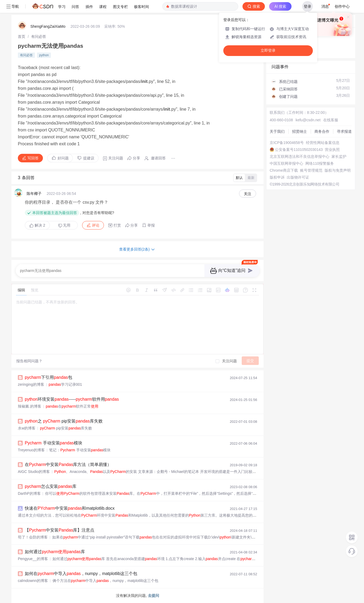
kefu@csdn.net (308, 120)
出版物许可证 (298, 177)
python (44, 55)
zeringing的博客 (31, 384)
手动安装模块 (54, 443)
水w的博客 (27, 428)
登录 (308, 6)
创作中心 (342, 6)
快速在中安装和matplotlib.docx (70, 508)
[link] (22, 37)
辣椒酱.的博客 (30, 406)
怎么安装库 (51, 486)
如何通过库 (55, 552)
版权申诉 (277, 177)
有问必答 (39, 37)
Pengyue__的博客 (33, 559)
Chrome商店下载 (284, 170)
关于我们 (277, 131)
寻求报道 (344, 131)
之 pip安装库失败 (64, 421)
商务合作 (322, 131)
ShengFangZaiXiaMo (48, 26)
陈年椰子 (34, 194)
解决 (37, 225)
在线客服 (331, 120)
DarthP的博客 (29, 493)
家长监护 (339, 156)
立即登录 (268, 51)
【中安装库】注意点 (60, 530)
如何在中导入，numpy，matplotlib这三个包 (81, 574)
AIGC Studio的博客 (34, 472)
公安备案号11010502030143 (299, 150)
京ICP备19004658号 (287, 143)
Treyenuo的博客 (31, 450)
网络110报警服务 (320, 163)
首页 (22, 37)
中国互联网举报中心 (286, 163)
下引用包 (48, 377)
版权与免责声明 (338, 170)
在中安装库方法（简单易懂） (68, 465)
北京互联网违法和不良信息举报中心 (300, 156)
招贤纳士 (300, 131)
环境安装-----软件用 (72, 399)
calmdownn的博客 (33, 581)
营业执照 (332, 150)
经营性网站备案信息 (323, 143)
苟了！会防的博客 (33, 537)
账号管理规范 (311, 170)
